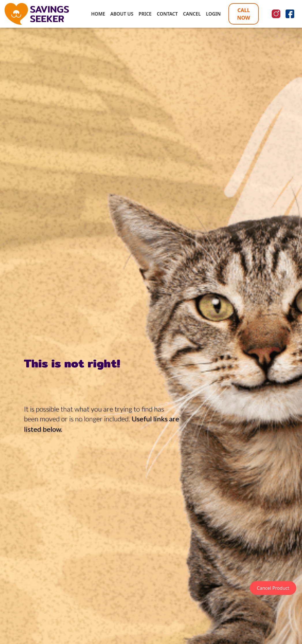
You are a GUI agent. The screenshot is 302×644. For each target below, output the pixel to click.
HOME (98, 14)
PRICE (145, 14)
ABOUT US (122, 14)
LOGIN (213, 14)
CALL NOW (244, 14)
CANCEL (192, 14)
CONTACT (167, 14)
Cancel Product (273, 588)
